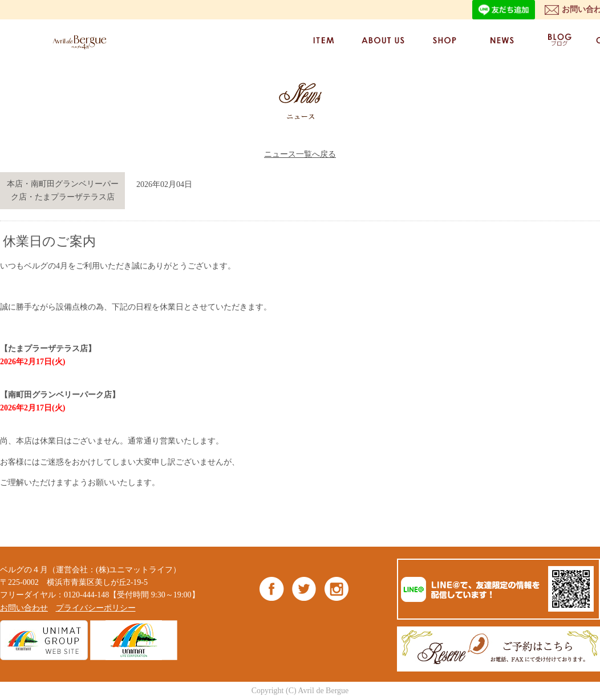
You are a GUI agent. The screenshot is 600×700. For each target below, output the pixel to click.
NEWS (501, 40)
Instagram (336, 589)
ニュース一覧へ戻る (300, 154)
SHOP (444, 40)
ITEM (323, 40)
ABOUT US (384, 40)
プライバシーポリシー (96, 608)
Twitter (304, 589)
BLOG (559, 40)
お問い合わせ (24, 608)
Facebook (272, 589)
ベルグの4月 (77, 42)
